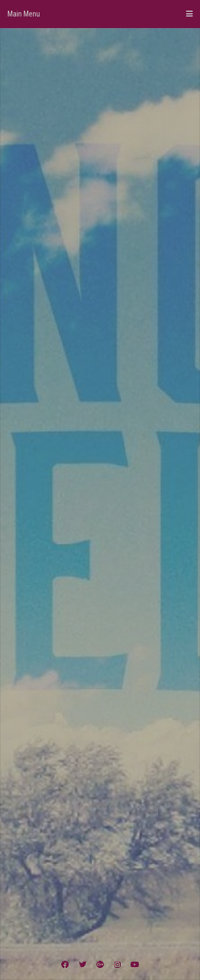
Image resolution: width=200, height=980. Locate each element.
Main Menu (100, 14)
